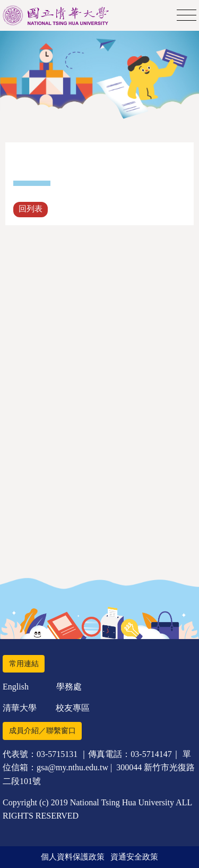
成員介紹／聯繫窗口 (42, 731)
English (16, 687)
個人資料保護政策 (73, 857)
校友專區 (73, 708)
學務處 (69, 687)
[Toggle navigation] (187, 16)
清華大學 (20, 708)
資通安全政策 (134, 857)
